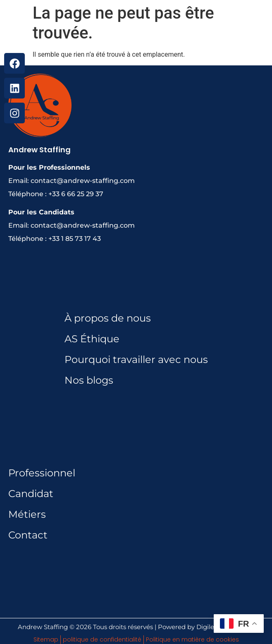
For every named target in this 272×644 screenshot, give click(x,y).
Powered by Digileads (191, 627)
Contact (28, 535)
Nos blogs (89, 380)
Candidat (31, 494)
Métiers (27, 514)
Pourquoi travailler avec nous (136, 359)
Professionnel (42, 473)
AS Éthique (92, 339)
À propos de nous (108, 318)
